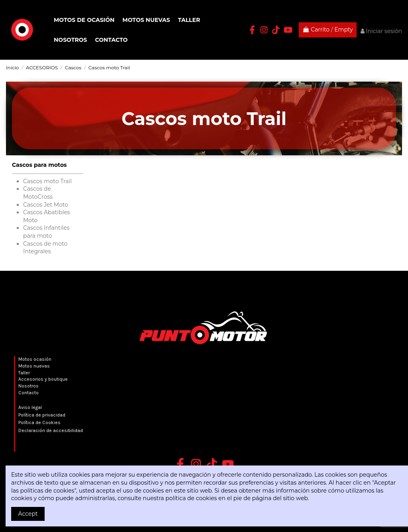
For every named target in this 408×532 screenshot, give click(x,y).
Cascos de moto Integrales (45, 248)
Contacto (28, 393)
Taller (24, 373)
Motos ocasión (35, 359)
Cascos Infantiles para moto (46, 232)
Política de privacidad (42, 415)
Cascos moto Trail (47, 181)
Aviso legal (30, 407)
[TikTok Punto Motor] (276, 30)
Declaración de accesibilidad (51, 430)
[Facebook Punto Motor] (252, 30)
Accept (28, 514)
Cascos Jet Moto (46, 205)
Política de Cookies (39, 422)
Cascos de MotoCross (38, 193)
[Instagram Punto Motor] (264, 30)
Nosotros (28, 386)
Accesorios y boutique (43, 379)
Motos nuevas (34, 366)
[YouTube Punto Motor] (288, 30)
